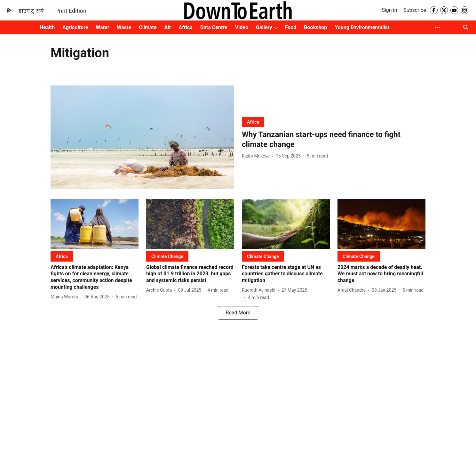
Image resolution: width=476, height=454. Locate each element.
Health (47, 27)
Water (102, 27)
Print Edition (71, 11)
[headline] (334, 140)
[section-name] (253, 122)
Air (168, 27)
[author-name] (257, 156)
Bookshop (315, 27)
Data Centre (214, 27)
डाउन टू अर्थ (31, 11)
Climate (148, 27)
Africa (185, 27)
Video (242, 27)
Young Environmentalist (362, 27)
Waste (124, 27)
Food (291, 27)
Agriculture (75, 27)
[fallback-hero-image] (142, 137)
